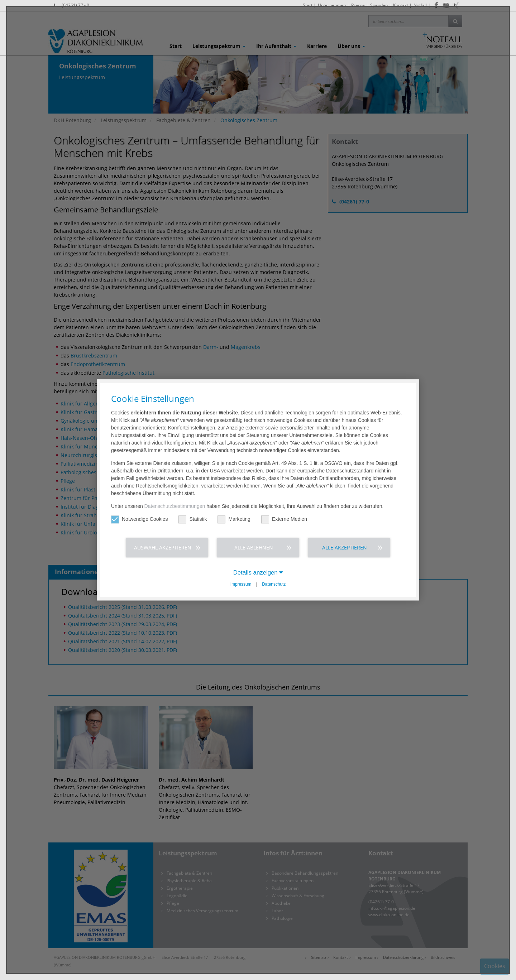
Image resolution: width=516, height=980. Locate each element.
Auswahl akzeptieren (163, 547)
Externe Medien (284, 519)
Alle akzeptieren (345, 547)
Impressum (241, 584)
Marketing (234, 519)
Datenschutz (274, 584)
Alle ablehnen (254, 547)
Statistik (193, 519)
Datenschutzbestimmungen (175, 506)
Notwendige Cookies (139, 519)
